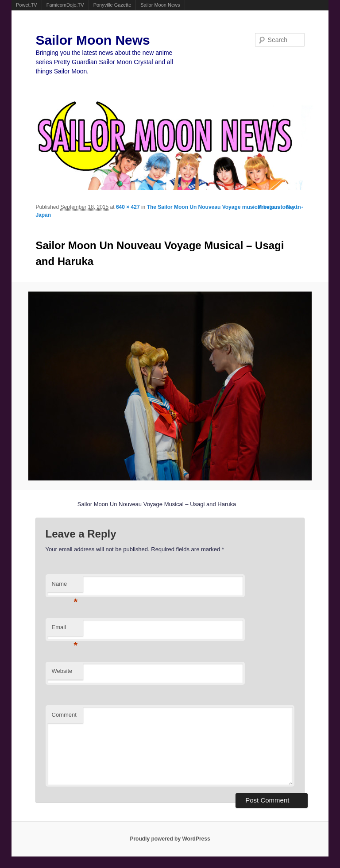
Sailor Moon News (160, 5)
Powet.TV (27, 5)
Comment (64, 715)
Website (62, 671)
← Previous (266, 207)
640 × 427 (128, 207)
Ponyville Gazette (112, 5)
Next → (295, 207)
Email (65, 630)
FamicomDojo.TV (65, 5)
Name (65, 586)
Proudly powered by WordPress (170, 839)
